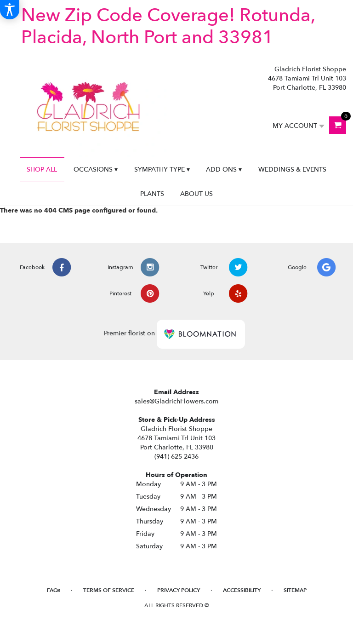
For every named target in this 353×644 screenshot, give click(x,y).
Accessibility (242, 590)
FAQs (54, 590)
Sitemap (295, 590)
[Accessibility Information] (10, 10)
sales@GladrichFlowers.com (176, 401)
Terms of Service (109, 590)
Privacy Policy (179, 590)
